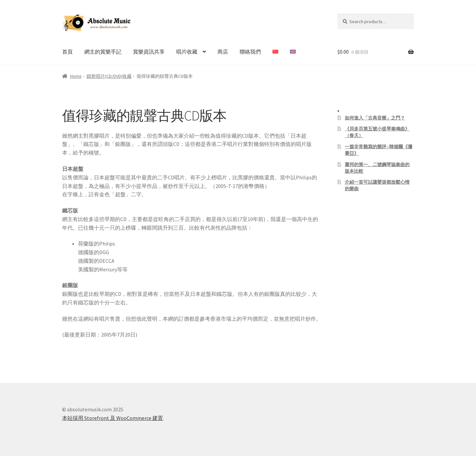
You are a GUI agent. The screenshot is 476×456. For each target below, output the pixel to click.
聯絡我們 (250, 52)
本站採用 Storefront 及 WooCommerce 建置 (113, 418)
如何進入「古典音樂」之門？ (375, 118)
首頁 (67, 52)
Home (76, 76)
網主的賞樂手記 (103, 52)
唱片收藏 (187, 52)
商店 (223, 52)
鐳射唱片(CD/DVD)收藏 (109, 76)
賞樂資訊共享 (149, 52)
